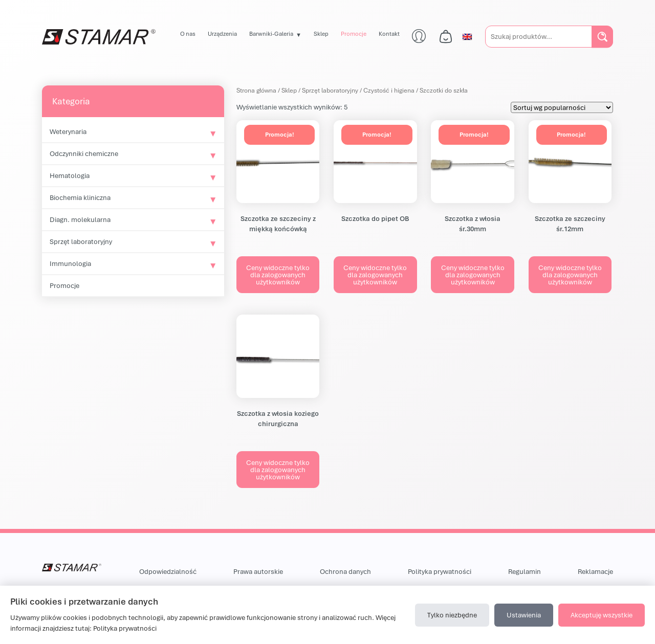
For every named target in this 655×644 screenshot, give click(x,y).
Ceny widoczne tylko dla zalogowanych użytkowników (278, 275)
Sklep (321, 34)
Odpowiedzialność (168, 571)
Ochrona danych (345, 571)
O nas (188, 34)
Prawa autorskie (258, 571)
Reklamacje (595, 571)
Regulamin (525, 571)
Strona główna (256, 90)
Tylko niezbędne (452, 615)
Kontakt (389, 34)
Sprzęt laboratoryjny (81, 241)
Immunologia (70, 263)
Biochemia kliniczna (80, 197)
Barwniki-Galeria (271, 34)
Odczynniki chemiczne (84, 153)
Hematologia (70, 175)
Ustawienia (524, 615)
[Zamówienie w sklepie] (562, 107)
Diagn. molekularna (80, 219)
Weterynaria (68, 131)
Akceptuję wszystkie (602, 615)
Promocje (354, 34)
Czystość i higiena (389, 90)
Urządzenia (222, 34)
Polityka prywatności (440, 571)
